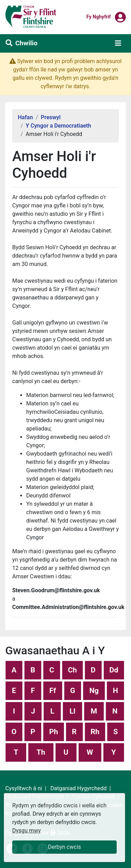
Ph (54, 732)
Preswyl (51, 117)
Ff (53, 691)
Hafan (25, 117)
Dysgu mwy (27, 831)
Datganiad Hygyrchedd (78, 788)
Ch (73, 670)
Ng (94, 691)
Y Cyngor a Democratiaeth (59, 126)
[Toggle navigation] (118, 43)
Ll (72, 711)
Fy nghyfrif (99, 16)
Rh (95, 732)
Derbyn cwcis (64, 847)
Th (41, 752)
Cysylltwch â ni (24, 788)
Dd (114, 670)
